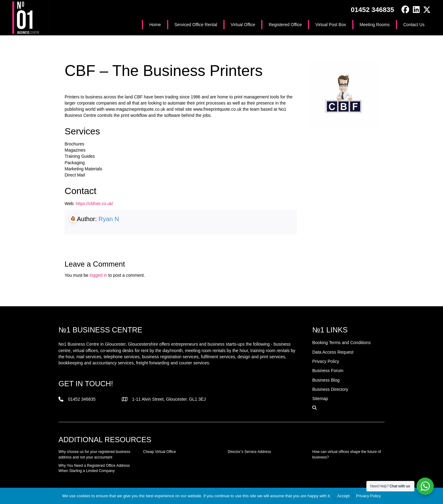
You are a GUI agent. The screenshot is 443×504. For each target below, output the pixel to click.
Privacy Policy (368, 496)
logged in (98, 275)
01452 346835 (372, 10)
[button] (405, 10)
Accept (343, 496)
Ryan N (109, 219)
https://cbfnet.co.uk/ (94, 204)
